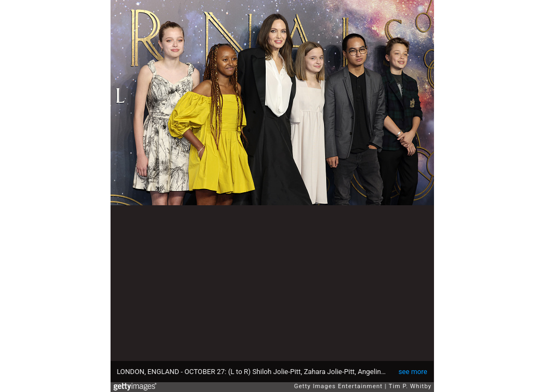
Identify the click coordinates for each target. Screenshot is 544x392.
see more (413, 372)
